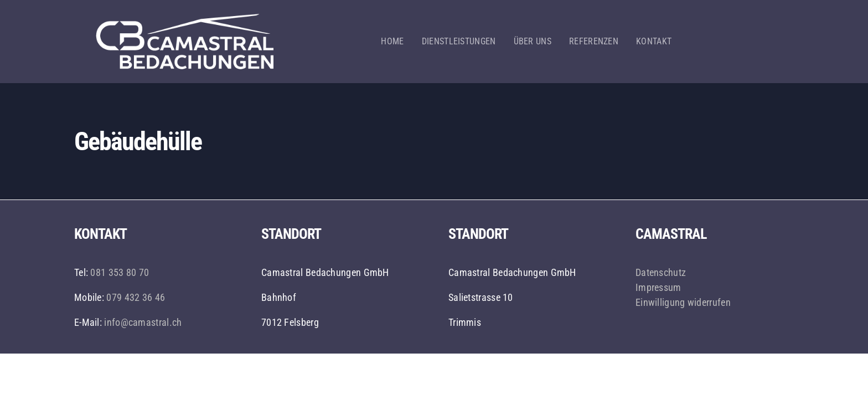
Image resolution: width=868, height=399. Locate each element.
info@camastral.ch (143, 322)
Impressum (658, 287)
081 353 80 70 (120, 272)
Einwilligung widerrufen (683, 302)
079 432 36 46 (135, 297)
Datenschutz (661, 272)
